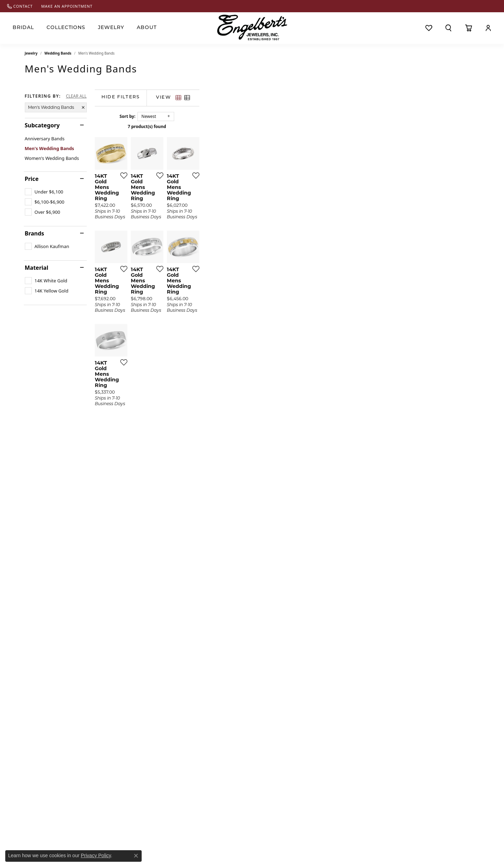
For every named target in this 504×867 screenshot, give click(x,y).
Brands (35, 233)
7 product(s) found (287, 126)
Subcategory (42, 125)
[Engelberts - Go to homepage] (252, 27)
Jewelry (111, 28)
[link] (20, 6)
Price (32, 179)
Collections (66, 28)
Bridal (23, 28)
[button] (448, 28)
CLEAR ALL (76, 96)
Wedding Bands (58, 53)
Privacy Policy (96, 855)
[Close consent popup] (136, 856)
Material (37, 268)
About (147, 28)
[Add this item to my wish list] (215, 269)
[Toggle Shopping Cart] (468, 28)
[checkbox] (44, 192)
